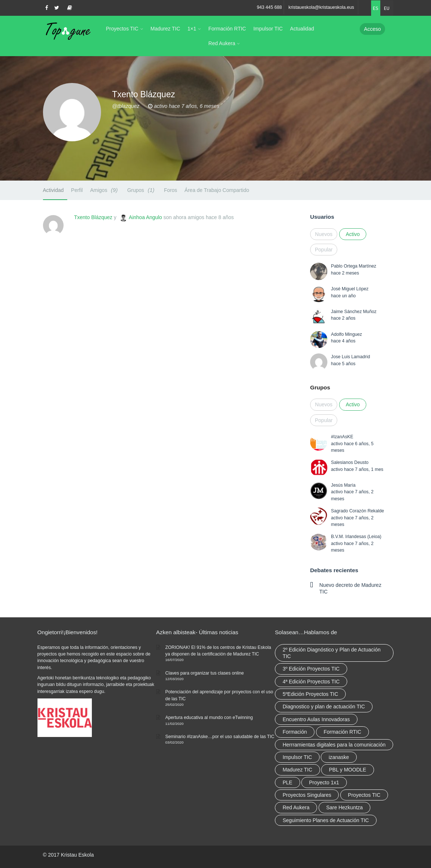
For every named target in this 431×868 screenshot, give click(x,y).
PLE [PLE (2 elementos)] (287, 782)
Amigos (105, 190)
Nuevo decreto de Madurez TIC (350, 588)
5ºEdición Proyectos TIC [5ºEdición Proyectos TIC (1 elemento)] (310, 694)
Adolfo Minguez (346, 334)
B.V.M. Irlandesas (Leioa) (356, 537)
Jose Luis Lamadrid (351, 357)
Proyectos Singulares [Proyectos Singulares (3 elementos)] (307, 795)
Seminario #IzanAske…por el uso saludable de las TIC (220, 737)
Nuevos (324, 234)
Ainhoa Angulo (146, 217)
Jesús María (343, 485)
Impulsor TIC (268, 29)
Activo (353, 234)
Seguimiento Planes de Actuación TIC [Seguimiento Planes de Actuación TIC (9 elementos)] (326, 820)
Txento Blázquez (93, 217)
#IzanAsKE (342, 437)
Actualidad (302, 29)
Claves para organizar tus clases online (205, 673)
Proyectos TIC (122, 29)
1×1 (192, 29)
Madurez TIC (166, 29)
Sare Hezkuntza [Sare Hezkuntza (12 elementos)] (345, 807)
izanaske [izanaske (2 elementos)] (339, 757)
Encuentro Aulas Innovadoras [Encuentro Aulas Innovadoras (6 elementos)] (316, 719)
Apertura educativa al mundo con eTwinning (209, 718)
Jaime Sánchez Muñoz (354, 312)
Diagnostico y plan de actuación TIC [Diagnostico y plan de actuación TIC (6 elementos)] (324, 707)
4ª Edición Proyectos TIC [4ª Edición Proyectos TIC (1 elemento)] (311, 682)
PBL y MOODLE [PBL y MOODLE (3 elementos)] (347, 770)
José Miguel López (350, 289)
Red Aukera (222, 43)
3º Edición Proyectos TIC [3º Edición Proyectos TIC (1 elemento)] (311, 669)
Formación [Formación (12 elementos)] (295, 732)
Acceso (373, 29)
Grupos (142, 190)
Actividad (53, 190)
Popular (324, 250)
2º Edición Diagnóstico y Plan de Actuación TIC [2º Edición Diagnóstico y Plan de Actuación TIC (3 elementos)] (332, 653)
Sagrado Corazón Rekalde (358, 511)
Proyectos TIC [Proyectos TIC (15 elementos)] (364, 795)
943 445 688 (269, 7)
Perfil (77, 190)
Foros (170, 190)
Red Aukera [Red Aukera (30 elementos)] (296, 807)
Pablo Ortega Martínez (354, 266)
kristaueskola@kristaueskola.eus (321, 7)
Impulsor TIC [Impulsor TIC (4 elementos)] (297, 757)
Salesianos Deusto (350, 462)
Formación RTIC (227, 29)
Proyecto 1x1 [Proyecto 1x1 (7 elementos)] (324, 782)
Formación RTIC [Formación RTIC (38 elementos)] (342, 732)
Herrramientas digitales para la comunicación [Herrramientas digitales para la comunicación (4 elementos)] (334, 745)
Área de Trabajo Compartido (217, 190)
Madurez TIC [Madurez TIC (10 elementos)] (297, 770)
